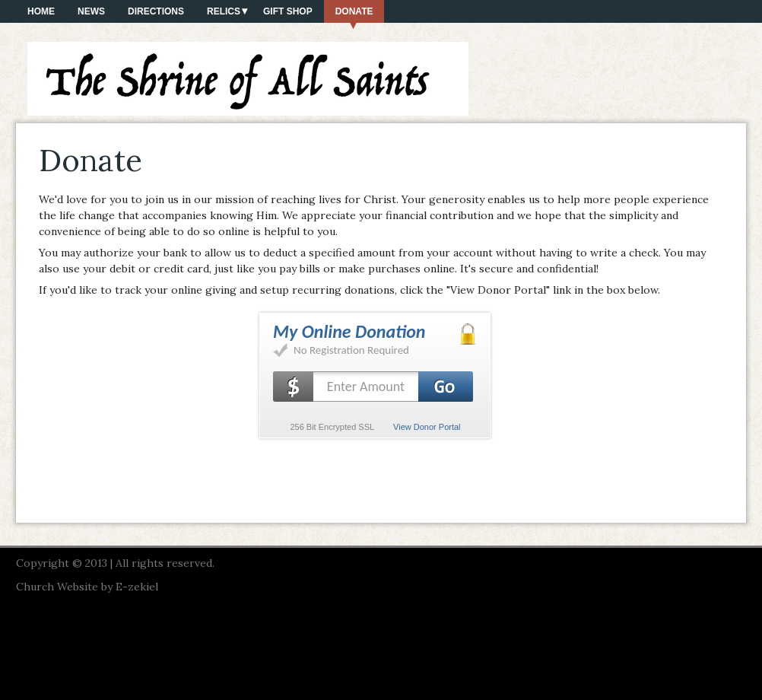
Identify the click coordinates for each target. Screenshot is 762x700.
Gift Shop (288, 11)
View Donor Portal (427, 427)
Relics (224, 11)
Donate (354, 11)
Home (41, 11)
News (91, 11)
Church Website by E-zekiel (87, 587)
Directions (156, 11)
